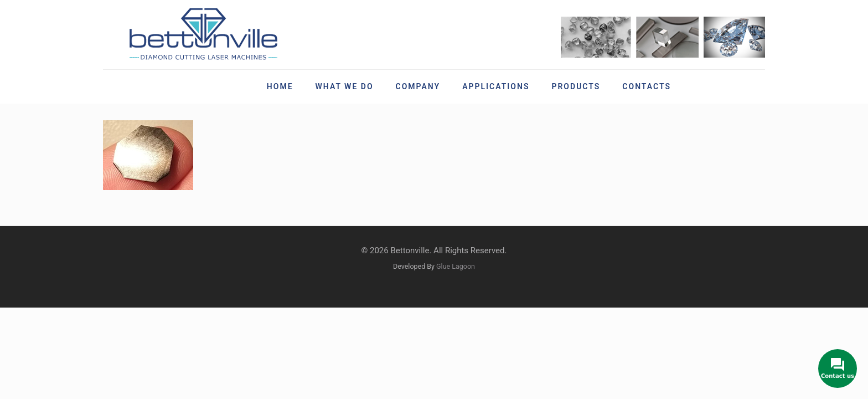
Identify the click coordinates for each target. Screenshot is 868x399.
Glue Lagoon (456, 266)
